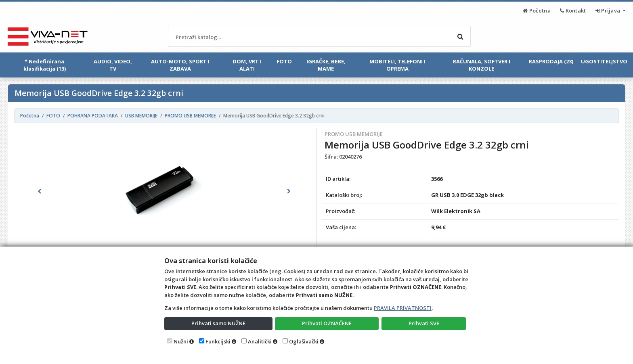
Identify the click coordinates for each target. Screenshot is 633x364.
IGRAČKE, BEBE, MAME (326, 65)
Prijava (609, 10)
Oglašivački (304, 341)
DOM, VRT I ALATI (247, 65)
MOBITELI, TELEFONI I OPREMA (397, 65)
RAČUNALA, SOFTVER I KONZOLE (482, 65)
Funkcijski (218, 341)
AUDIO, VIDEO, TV (113, 65)
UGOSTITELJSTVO (604, 61)
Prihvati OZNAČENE (327, 323)
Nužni (181, 341)
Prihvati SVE (424, 323)
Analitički (260, 341)
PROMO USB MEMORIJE (354, 134)
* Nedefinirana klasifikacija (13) (45, 65)
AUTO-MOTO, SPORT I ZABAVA (180, 65)
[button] (39, 191)
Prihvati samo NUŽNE (218, 323)
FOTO (284, 61)
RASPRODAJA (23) (551, 61)
